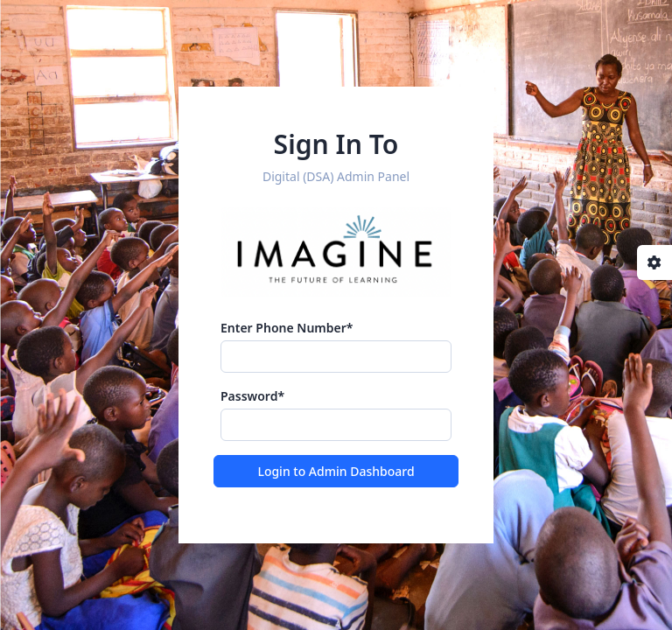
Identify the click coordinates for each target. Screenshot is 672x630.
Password (252, 396)
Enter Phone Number (287, 328)
